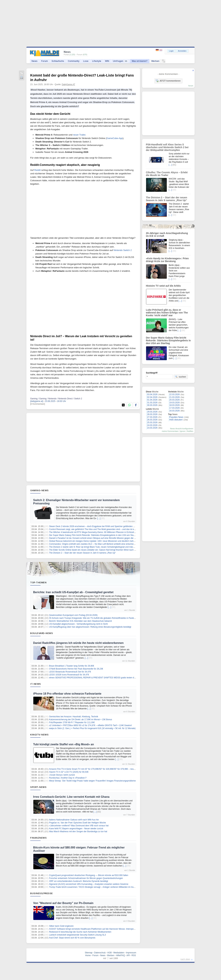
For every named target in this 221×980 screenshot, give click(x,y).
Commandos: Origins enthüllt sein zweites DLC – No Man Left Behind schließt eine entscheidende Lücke (97, 544)
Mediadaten (119, 953)
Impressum (131, 953)
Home (88, 955)
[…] (99, 518)
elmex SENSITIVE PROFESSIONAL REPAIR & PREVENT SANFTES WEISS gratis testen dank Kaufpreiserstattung (102, 678)
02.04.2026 (152, 397)
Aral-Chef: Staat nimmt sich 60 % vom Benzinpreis (72, 938)
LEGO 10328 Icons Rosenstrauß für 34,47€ (69, 675)
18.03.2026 (175, 405)
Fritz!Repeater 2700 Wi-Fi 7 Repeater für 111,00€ (72, 722)
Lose (86, 61)
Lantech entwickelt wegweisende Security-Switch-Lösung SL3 (77, 935)
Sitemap (89, 953)
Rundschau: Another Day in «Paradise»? (68, 778)
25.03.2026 (152, 422)
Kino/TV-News (39, 735)
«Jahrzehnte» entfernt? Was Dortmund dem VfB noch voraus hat (79, 826)
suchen (180, 377)
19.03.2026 (175, 403)
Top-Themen (38, 582)
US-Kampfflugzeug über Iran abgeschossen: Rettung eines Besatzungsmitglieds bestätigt (90, 627)
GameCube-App (115, 138)
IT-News (36, 684)
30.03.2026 (152, 405)
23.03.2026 (152, 428)
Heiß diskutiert (176, 420)
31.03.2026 (152, 403)
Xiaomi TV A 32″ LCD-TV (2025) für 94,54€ (69, 772)
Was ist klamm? (140, 61)
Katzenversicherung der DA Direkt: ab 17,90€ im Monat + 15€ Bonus (81, 720)
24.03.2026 (152, 425)
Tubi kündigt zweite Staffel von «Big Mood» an (64, 744)
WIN (107, 61)
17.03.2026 (175, 408)
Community (74, 61)
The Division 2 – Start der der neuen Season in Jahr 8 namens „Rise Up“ (82, 553)
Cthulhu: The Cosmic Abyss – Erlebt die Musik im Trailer (167, 174)
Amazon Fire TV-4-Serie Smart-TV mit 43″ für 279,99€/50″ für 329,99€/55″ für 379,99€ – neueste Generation (99, 769)
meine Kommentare (170, 431)
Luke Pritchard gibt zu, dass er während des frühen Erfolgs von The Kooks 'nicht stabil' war (167, 313)
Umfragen (120, 61)
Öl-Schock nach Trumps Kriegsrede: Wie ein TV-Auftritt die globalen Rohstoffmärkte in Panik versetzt (95, 618)
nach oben (185, 959)
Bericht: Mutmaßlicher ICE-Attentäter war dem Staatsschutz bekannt (80, 621)
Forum (45, 61)
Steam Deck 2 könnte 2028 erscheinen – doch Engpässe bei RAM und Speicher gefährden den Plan (95, 526)
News (35, 61)
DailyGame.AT (68, 84)
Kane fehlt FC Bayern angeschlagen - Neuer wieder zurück (76, 829)
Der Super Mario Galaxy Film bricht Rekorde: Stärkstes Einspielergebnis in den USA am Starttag (93, 535)
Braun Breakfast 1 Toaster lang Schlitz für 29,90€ (72, 666)
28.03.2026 (152, 414)
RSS (134, 955)
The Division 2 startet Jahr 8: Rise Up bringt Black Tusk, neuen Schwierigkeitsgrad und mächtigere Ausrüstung (100, 547)
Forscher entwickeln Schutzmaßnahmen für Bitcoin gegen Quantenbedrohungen (86, 878)
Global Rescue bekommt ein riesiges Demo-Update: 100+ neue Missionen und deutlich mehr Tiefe (94, 541)
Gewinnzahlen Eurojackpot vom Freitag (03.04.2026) (73, 615)
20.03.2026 (175, 400)
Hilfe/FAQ (120, 955)
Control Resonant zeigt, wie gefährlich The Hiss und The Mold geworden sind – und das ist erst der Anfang (98, 529)
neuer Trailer (79, 135)
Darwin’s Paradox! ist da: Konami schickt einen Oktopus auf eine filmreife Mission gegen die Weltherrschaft (98, 538)
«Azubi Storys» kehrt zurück (62, 775)
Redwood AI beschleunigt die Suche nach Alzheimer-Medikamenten (80, 932)
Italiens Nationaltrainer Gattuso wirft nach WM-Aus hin (74, 820)
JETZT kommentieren (168, 81)
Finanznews (38, 838)
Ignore (183, 431)
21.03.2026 (175, 397)
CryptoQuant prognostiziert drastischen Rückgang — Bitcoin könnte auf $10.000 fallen (89, 875)
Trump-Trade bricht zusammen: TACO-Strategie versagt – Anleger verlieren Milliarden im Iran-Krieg (95, 887)
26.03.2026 (152, 420)
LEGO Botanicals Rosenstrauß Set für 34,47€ (70, 672)
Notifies (190, 431)
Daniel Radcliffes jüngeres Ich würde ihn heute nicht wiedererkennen (78, 643)
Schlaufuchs (58, 61)
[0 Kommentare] (38, 404)
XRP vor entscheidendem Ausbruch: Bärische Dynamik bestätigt (78, 881)
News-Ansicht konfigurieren (182, 429)
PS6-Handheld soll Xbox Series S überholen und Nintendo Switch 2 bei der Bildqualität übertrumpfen (167, 147)
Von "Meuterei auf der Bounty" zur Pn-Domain (63, 903)
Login (171, 51)
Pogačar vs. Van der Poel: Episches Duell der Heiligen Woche (77, 823)
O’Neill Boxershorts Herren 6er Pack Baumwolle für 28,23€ (76, 669)
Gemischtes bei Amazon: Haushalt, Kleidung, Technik (74, 717)
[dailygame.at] (37, 401)
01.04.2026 (152, 400)
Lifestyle (97, 61)
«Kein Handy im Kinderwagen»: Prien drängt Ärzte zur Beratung (167, 260)
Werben (155, 61)
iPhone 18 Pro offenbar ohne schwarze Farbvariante (67, 694)
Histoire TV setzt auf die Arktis (163, 286)
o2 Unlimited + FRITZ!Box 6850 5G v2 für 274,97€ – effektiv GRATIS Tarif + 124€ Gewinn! (90, 725)
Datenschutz (100, 953)
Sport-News (38, 787)
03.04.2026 (152, 394)
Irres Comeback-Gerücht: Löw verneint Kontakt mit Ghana (71, 797)
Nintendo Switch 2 (123, 250)
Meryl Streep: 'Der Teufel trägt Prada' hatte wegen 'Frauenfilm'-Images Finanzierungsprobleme (92, 781)
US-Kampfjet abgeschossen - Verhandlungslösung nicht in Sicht (78, 624)
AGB (109, 953)
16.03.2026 (175, 411)
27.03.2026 (152, 417)
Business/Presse (42, 893)
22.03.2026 (175, 394)
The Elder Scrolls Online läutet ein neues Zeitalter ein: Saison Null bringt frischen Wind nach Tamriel (95, 550)
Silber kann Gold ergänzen (61, 926)
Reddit (37, 170)
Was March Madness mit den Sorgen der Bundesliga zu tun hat (78, 831)
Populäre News (176, 417)
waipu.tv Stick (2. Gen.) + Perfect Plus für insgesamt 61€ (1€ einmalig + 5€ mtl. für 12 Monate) (92, 728)
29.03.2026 (152, 412)
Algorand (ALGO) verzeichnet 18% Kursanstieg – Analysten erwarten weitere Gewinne (89, 884)
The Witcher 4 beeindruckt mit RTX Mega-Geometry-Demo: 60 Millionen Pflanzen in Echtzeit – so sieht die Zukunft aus (104, 532)
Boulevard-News (42, 633)
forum (191, 86)
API (128, 955)
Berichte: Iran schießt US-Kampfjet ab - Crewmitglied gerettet (73, 592)
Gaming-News (39, 490)
